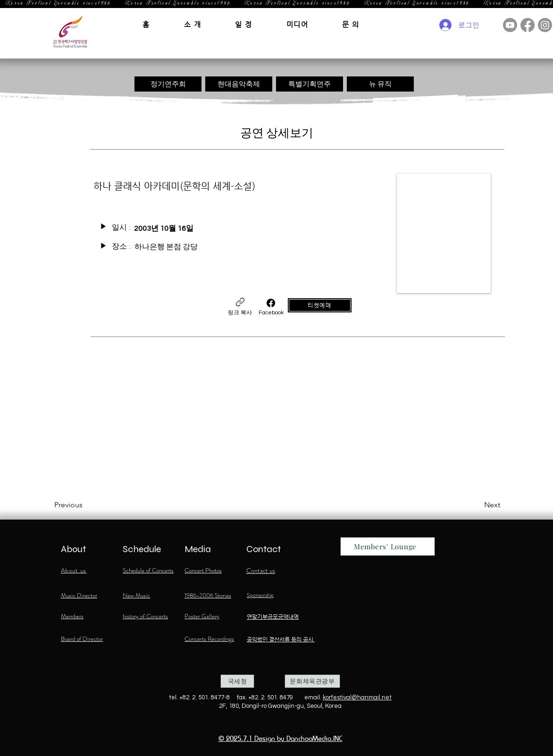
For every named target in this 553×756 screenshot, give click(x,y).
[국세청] (237, 681)
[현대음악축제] (239, 84)
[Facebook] (271, 307)
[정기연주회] (168, 84)
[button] (193, 24)
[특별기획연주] (310, 84)
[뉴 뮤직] (380, 84)
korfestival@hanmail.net (357, 697)
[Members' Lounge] (388, 546)
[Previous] (85, 505)
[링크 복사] (240, 307)
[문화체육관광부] (312, 681)
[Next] (477, 505)
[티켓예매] (320, 305)
